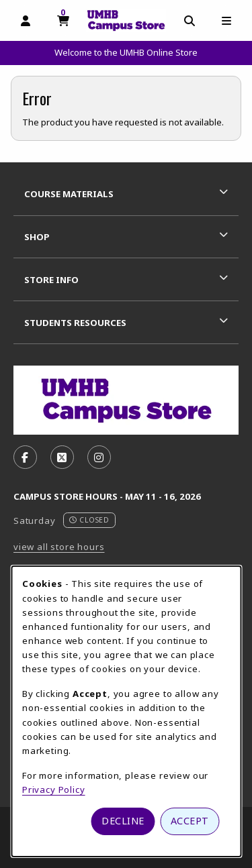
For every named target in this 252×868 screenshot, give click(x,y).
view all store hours (59, 547)
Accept (190, 821)
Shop (37, 237)
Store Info (51, 280)
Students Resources (75, 323)
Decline (123, 821)
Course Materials (69, 194)
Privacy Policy (54, 790)
